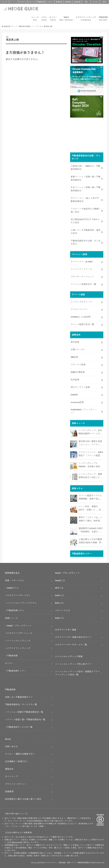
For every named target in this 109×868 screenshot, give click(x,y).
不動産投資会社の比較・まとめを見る (86, 242)
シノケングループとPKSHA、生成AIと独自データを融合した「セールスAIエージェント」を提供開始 (90, 464)
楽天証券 (75, 342)
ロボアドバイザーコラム (19, 595)
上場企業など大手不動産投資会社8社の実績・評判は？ (90, 540)
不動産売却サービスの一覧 (20, 726)
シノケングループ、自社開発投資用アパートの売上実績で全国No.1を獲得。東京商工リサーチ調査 (90, 432)
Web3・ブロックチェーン (19, 625)
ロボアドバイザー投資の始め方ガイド (73, 637)
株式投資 (77, 2)
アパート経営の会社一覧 (82, 324)
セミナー (53, 19)
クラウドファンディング (86, 19)
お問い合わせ (11, 746)
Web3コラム (13, 587)
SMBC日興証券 (78, 372)
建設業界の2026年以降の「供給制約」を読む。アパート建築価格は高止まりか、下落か (91, 530)
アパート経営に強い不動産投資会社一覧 (26, 719)
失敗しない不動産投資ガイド (19, 696)
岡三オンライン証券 (80, 387)
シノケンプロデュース (81, 301)
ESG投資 (59, 2)
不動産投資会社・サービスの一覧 (21, 704)
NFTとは (59, 587)
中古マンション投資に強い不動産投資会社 (86, 188)
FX (86, 2)
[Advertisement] (36, 105)
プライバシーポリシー (16, 783)
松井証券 (75, 379)
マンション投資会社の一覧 (83, 284)
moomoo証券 (77, 402)
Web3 (66, 19)
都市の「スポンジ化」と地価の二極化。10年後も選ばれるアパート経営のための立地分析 (90, 519)
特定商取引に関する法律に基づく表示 (23, 798)
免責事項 (9, 791)
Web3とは (60, 580)
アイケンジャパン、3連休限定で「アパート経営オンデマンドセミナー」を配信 (91, 454)
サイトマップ (11, 776)
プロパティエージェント (82, 276)
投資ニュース (11, 618)
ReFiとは (59, 602)
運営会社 (9, 768)
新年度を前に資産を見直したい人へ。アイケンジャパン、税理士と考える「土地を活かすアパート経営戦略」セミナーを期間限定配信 (90, 443)
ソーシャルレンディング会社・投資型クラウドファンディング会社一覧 (77, 672)
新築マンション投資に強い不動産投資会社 (86, 178)
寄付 (104, 2)
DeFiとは (59, 595)
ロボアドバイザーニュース (20, 633)
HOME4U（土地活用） (81, 316)
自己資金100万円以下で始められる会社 (85, 220)
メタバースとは (63, 610)
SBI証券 (74, 356)
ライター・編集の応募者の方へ (20, 753)
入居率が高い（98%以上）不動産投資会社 (85, 167)
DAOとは (59, 617)
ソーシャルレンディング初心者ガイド (73, 663)
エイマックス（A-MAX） (83, 261)
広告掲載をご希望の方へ (17, 761)
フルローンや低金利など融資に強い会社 (86, 210)
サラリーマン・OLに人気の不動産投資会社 (85, 199)
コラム (44, 19)
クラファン (32, 2)
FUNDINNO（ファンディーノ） (84, 411)
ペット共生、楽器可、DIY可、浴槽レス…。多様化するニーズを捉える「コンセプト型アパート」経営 (91, 508)
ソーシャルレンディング (19, 640)
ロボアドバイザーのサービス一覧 (71, 644)
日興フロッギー (78, 349)
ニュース (35, 19)
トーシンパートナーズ (81, 269)
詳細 (41, 826)
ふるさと (50, 2)
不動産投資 (41, 2)
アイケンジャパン (79, 309)
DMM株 (74, 394)
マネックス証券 (78, 364)
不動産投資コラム (15, 610)
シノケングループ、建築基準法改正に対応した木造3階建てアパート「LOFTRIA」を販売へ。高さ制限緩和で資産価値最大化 (90, 475)
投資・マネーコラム (15, 580)
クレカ (95, 2)
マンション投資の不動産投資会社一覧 (25, 711)
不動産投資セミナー (17, 670)
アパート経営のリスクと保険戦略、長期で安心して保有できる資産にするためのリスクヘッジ (90, 497)
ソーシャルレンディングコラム (22, 602)
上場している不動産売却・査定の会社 (86, 231)
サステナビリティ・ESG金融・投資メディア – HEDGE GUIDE (67, 862)
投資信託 (68, 2)
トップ (4, 2)
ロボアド (23, 2)
